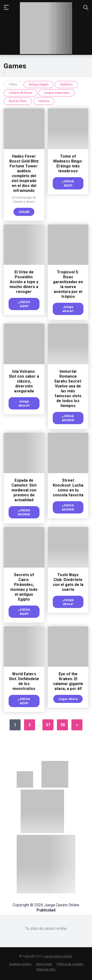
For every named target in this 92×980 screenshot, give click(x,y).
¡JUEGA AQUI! (68, 183)
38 (63, 725)
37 (48, 725)
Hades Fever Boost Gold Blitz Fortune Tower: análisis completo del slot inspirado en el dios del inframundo (24, 173)
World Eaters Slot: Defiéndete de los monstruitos (24, 681)
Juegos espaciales (57, 93)
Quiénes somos (20, 964)
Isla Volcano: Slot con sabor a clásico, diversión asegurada (24, 381)
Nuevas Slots (18, 101)
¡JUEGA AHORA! (68, 418)
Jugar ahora (68, 699)
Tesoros (44, 101)
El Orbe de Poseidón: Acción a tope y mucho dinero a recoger (24, 282)
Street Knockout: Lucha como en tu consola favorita (68, 488)
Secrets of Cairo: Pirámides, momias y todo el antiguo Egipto (24, 587)
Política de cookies (70, 964)
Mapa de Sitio (46, 969)
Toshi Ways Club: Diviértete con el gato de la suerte (68, 582)
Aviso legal (44, 964)
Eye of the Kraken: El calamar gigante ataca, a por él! (68, 681)
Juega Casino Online (58, 956)
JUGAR (24, 212)
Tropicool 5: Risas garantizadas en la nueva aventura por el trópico (68, 284)
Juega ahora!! (68, 309)
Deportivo (66, 84)
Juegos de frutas (20, 93)
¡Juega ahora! (68, 602)
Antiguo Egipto (39, 84)
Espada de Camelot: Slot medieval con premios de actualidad (24, 490)
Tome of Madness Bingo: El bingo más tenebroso (68, 164)
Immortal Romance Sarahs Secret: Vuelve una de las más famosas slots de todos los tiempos (68, 389)
